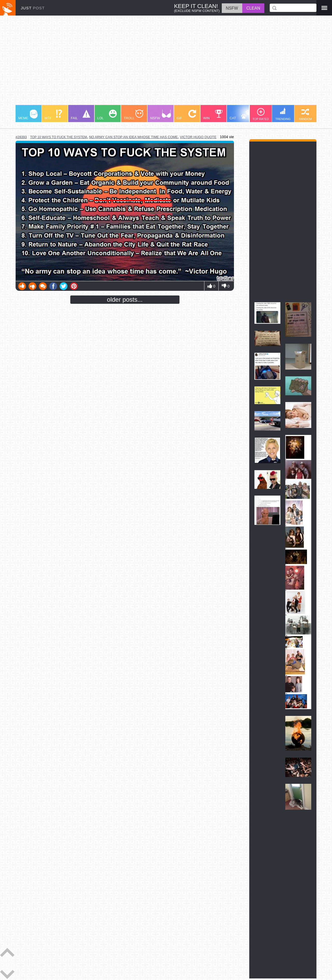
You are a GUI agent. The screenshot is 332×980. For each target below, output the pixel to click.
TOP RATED (261, 114)
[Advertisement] (166, 63)
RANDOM (305, 114)
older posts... (125, 299)
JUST (33, 8)
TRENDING (283, 114)
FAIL (81, 115)
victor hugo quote (198, 137)
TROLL (133, 115)
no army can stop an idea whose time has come (133, 137)
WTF (53, 115)
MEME (28, 115)
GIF (186, 115)
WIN (213, 115)
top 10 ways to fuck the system (58, 137)
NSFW (161, 115)
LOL (107, 115)
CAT (240, 115)
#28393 (21, 137)
